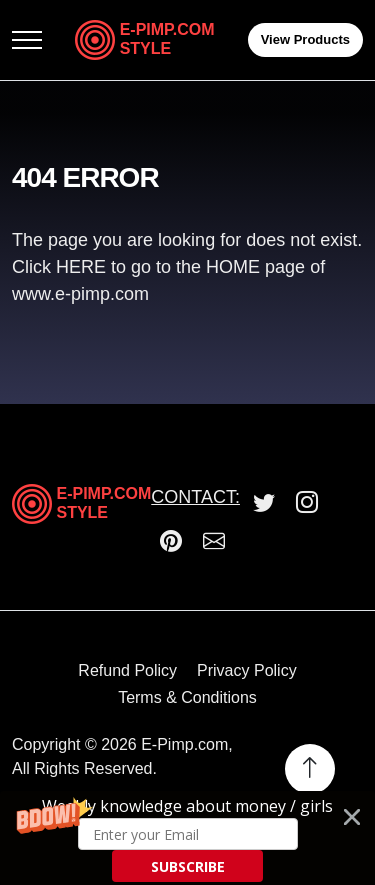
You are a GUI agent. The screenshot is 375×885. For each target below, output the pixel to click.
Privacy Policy (247, 670)
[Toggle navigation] (27, 40)
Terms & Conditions (187, 697)
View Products (305, 39)
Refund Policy (127, 670)
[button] (187, 838)
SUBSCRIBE (188, 866)
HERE (83, 267)
